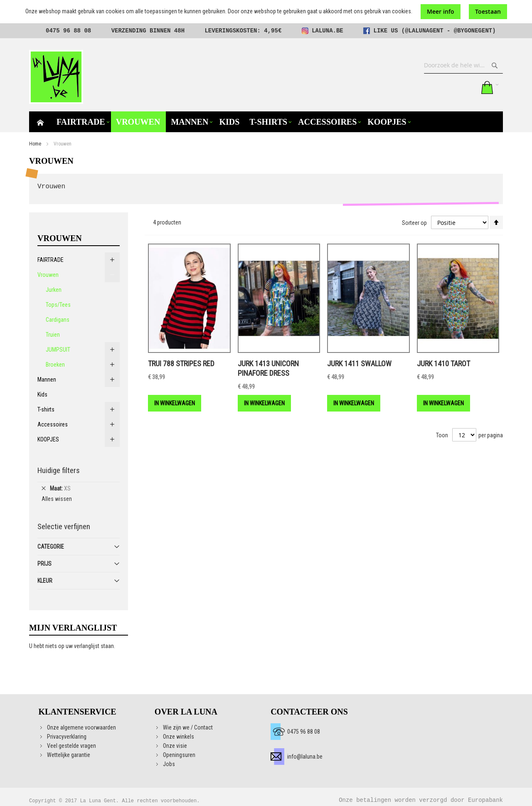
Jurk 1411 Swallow (359, 364)
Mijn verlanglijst (451, 87)
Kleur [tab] (45, 581)
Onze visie (175, 746)
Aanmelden (468, 87)
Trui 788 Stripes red (181, 364)
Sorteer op (414, 222)
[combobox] (463, 65)
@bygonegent (473, 31)
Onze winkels (179, 737)
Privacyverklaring (67, 737)
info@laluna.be (305, 757)
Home (35, 144)
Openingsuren (179, 755)
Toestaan (488, 11)
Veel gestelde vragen (71, 746)
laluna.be (328, 31)
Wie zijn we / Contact (188, 727)
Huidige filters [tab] (59, 470)
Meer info (441, 11)
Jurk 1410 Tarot (443, 364)
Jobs (169, 764)
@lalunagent (424, 31)
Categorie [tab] (51, 547)
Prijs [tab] (44, 564)
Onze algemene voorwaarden (81, 727)
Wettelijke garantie (69, 755)
